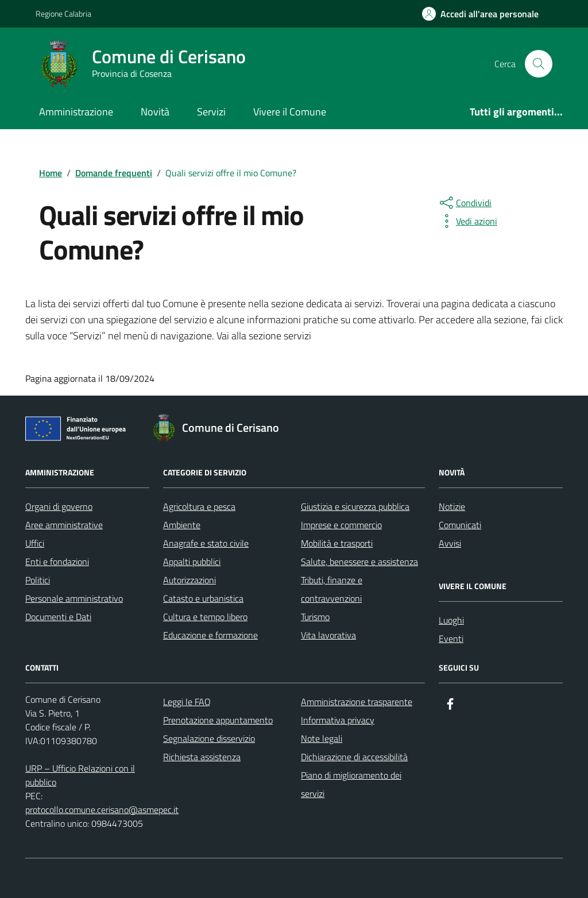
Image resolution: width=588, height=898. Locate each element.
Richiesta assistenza (202, 757)
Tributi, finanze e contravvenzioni (332, 589)
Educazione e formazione (210, 635)
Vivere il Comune (290, 112)
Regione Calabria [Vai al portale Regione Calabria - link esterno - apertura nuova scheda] (63, 13)
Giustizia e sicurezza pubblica (355, 506)
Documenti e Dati (58, 617)
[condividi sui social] (465, 203)
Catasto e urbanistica (203, 598)
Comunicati (460, 525)
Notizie (452, 506)
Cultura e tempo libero (205, 617)
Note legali (322, 738)
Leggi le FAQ (187, 702)
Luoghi (451, 620)
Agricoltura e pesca (199, 506)
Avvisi (450, 543)
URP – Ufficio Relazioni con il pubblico (80, 775)
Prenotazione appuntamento (218, 720)
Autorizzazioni (189, 580)
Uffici (35, 543)
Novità (155, 112)
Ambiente (182, 525)
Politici (38, 580)
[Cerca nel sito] (539, 64)
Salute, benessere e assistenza (359, 562)
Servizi (211, 112)
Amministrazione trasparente (357, 702)
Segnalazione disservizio (209, 738)
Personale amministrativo (74, 598)
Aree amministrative (64, 525)
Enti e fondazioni (57, 562)
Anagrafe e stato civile (206, 543)
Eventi (451, 638)
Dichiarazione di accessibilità (354, 757)
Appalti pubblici (192, 562)
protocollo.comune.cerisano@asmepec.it (102, 810)
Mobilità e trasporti (337, 543)
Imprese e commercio (341, 525)
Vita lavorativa (328, 635)
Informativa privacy (338, 720)
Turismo (315, 617)
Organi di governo (59, 506)
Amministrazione (76, 112)
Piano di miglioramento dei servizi (351, 784)
